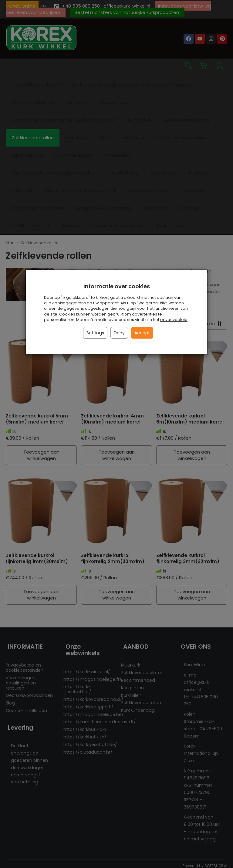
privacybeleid (174, 320)
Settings (95, 333)
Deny (119, 333)
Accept (142, 333)
